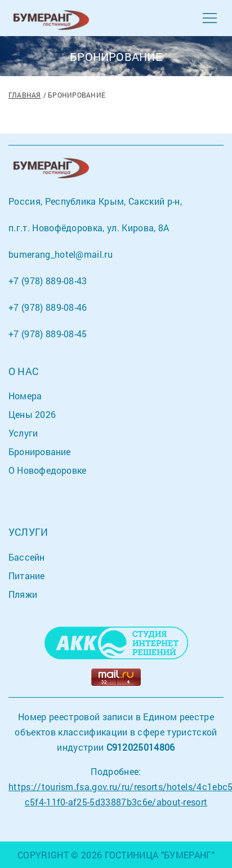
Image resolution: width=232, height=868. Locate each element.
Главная (25, 95)
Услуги (23, 433)
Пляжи (23, 594)
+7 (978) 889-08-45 (48, 334)
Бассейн (27, 557)
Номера (25, 396)
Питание (27, 576)
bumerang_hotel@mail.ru (61, 254)
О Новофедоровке (47, 470)
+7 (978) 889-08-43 (48, 281)
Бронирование (40, 451)
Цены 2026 (32, 414)
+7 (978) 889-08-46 (48, 307)
